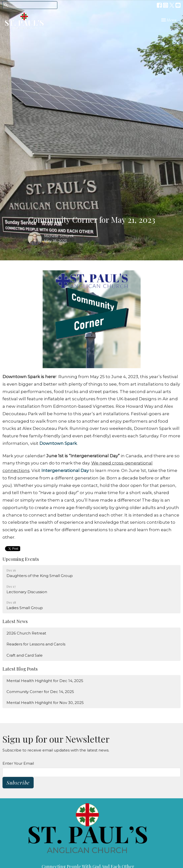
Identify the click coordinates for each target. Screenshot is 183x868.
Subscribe (18, 782)
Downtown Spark (58, 443)
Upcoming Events (21, 559)
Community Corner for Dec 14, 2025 (40, 692)
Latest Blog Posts (20, 669)
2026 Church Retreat (26, 633)
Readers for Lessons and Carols (36, 644)
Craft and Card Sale (25, 655)
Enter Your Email (18, 763)
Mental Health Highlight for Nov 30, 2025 (45, 703)
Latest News (15, 621)
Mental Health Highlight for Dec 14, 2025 (45, 681)
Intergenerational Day (66, 470)
